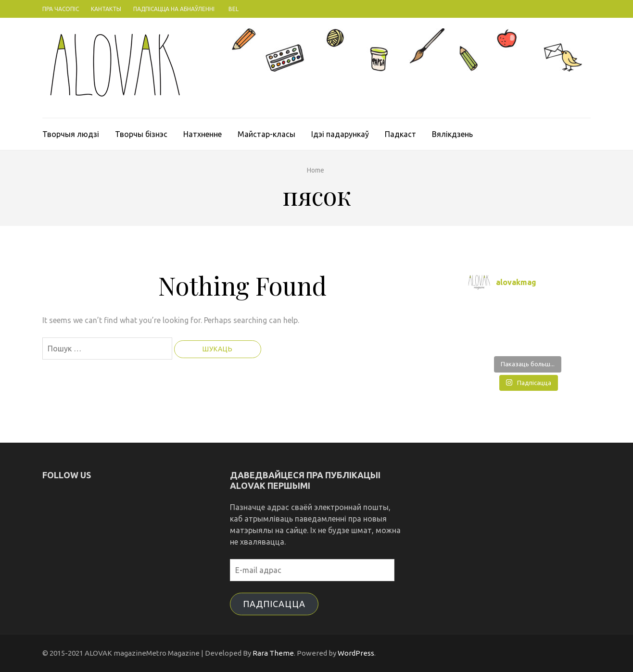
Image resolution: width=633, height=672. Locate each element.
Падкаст (400, 134)
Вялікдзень (452, 134)
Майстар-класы (266, 134)
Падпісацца (274, 604)
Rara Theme (273, 653)
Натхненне (203, 134)
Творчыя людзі (71, 134)
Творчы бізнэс (141, 134)
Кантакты (106, 9)
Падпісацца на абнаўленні (174, 9)
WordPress (356, 653)
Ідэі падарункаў (340, 134)
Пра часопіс (61, 9)
